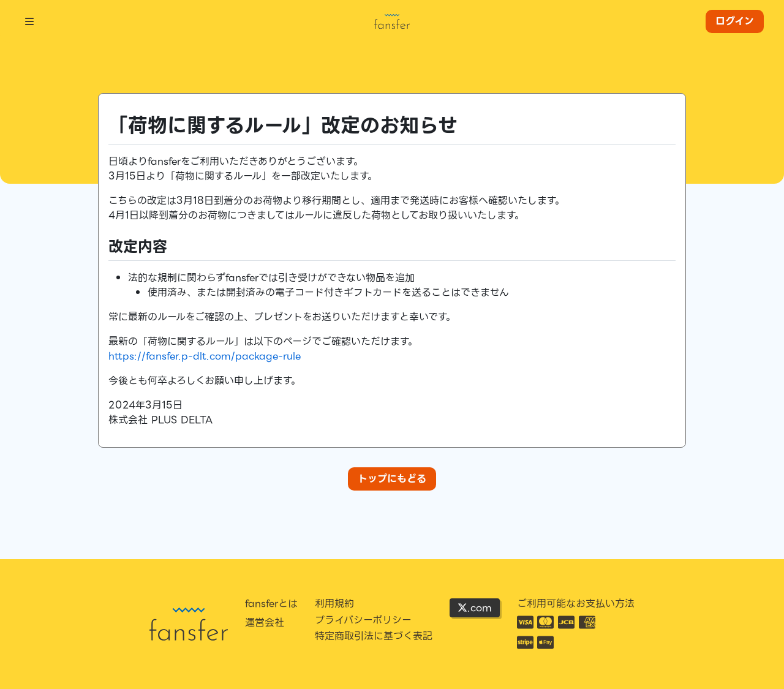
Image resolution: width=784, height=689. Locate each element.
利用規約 (334, 604)
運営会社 (265, 623)
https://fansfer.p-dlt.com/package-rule (205, 356)
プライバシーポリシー (363, 620)
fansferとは (271, 604)
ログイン (735, 21)
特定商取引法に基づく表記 (374, 636)
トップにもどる (392, 479)
